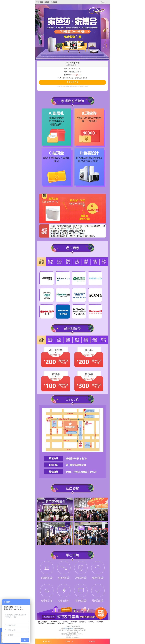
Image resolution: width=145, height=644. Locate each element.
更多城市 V (105, 2)
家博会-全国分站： (43, 622)
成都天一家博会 (51, 624)
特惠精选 (92, 642)
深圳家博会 (61, 624)
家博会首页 (47, 642)
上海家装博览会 (55, 622)
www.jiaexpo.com (69, 628)
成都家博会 (41, 624)
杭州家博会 (83, 622)
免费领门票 (69, 642)
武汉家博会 (100, 622)
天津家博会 (91, 622)
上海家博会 (65, 622)
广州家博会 (74, 622)
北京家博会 (70, 624)
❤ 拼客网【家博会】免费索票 (47, 2)
